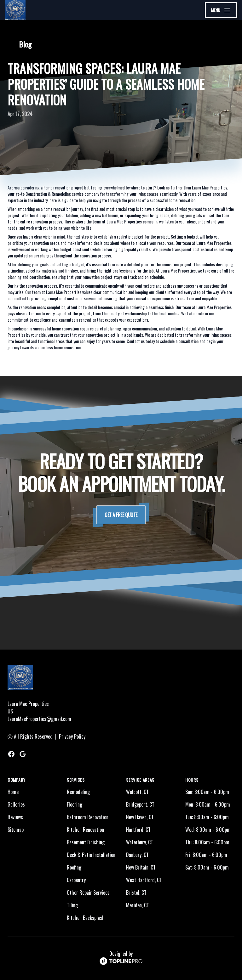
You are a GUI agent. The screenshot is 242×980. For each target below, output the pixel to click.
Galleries (16, 804)
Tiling (72, 905)
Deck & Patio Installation (91, 855)
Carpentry (76, 880)
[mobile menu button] (221, 10)
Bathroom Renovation (88, 817)
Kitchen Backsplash (86, 918)
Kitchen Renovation (85, 830)
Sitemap (16, 830)
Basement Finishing (86, 842)
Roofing (74, 867)
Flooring (75, 804)
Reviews (15, 817)
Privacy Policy (72, 736)
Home (13, 792)
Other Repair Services (88, 893)
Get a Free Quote (121, 515)
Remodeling (78, 792)
